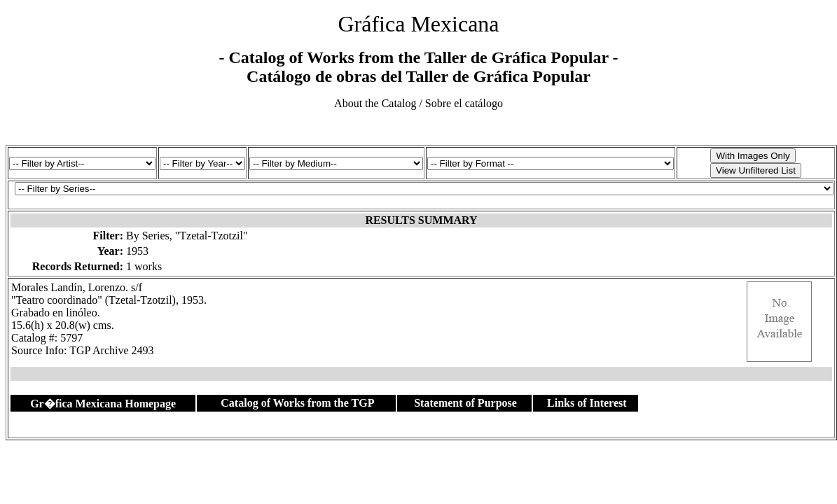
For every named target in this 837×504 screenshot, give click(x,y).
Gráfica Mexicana (418, 24)
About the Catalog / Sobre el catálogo (418, 103)
